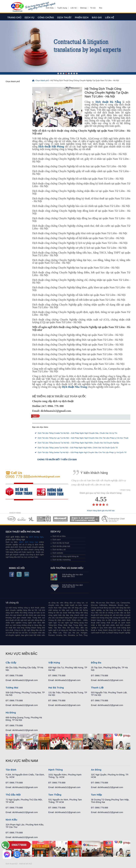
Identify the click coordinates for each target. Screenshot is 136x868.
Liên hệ (73, 8)
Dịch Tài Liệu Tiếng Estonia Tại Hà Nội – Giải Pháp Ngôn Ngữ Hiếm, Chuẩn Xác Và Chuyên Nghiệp (78, 443)
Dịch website (58, 553)
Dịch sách (57, 540)
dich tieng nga (36, 537)
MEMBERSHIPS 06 (85, 519)
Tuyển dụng (62, 8)
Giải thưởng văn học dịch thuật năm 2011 (72, 576)
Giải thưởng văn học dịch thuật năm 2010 (72, 586)
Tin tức (93, 8)
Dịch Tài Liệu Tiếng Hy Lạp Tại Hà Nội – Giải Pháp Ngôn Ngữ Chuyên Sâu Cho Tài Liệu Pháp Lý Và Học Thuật (83, 438)
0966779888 (19, 845)
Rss (101, 8)
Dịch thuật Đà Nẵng (108, 102)
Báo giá (97, 17)
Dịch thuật (65, 17)
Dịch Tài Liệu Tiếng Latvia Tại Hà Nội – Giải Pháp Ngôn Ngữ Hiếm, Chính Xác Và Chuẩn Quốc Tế (78, 448)
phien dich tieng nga (28, 542)
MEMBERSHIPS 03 (32, 519)
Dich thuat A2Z (12, 864)
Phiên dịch (82, 17)
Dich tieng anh (17, 7)
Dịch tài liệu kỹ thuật (61, 543)
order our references (53, 492)
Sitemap (83, 8)
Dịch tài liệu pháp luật (61, 546)
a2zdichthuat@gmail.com (45, 476)
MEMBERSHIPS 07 (114, 519)
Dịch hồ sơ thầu (59, 536)
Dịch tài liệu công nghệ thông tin (66, 556)
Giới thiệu (50, 8)
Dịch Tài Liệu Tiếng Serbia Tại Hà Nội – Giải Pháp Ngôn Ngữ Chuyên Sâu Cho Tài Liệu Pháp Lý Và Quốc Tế (82, 452)
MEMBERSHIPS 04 (44, 519)
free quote (21, 492)
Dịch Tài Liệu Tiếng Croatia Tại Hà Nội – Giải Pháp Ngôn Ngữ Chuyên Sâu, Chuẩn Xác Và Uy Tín (77, 433)
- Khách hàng (125, 490)
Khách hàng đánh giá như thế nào (101, 511)
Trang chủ (14, 17)
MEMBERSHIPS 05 (60, 519)
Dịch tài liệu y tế (59, 550)
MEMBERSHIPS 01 (11, 519)
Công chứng (46, 17)
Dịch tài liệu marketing (62, 560)
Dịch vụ (30, 17)
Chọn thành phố (42, 80)
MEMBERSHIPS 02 (22, 519)
